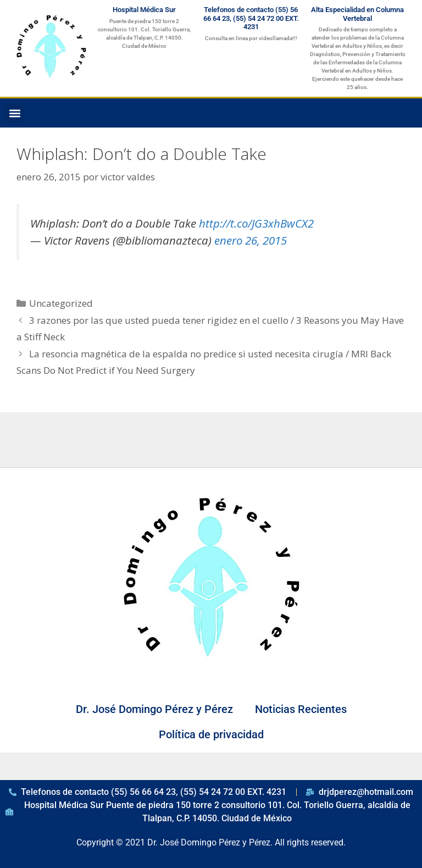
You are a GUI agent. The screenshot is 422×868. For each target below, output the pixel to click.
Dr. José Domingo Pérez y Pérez (154, 709)
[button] (15, 113)
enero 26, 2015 (251, 240)
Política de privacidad (211, 734)
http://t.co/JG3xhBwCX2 (256, 223)
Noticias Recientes (301, 709)
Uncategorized (61, 303)
